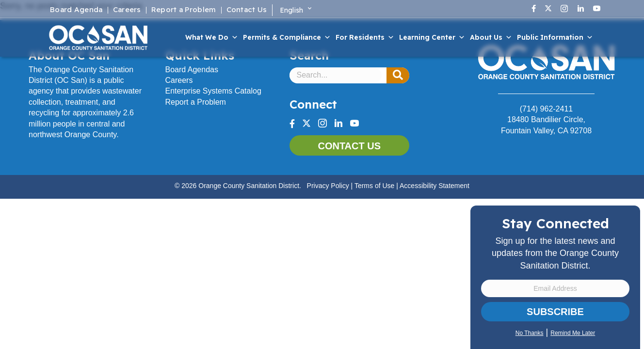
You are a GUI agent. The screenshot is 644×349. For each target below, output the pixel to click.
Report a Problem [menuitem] (184, 10)
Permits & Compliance (287, 37)
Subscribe (555, 312)
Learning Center (432, 37)
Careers (179, 80)
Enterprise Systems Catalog (213, 91)
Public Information (555, 37)
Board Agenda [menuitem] (76, 10)
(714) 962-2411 (546, 109)
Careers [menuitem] (127, 10)
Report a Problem (196, 102)
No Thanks (530, 333)
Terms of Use (374, 186)
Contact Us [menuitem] (247, 10)
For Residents (365, 37)
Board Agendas (192, 70)
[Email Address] (555, 288)
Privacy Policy (328, 186)
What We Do (212, 37)
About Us (491, 37)
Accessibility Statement (435, 186)
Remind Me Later (573, 333)
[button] (398, 76)
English (292, 10)
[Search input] (336, 75)
